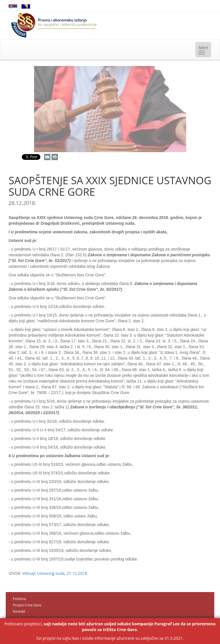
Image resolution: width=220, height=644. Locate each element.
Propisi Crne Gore (27, 605)
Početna (19, 599)
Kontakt (19, 611)
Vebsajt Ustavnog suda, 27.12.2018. (55, 573)
